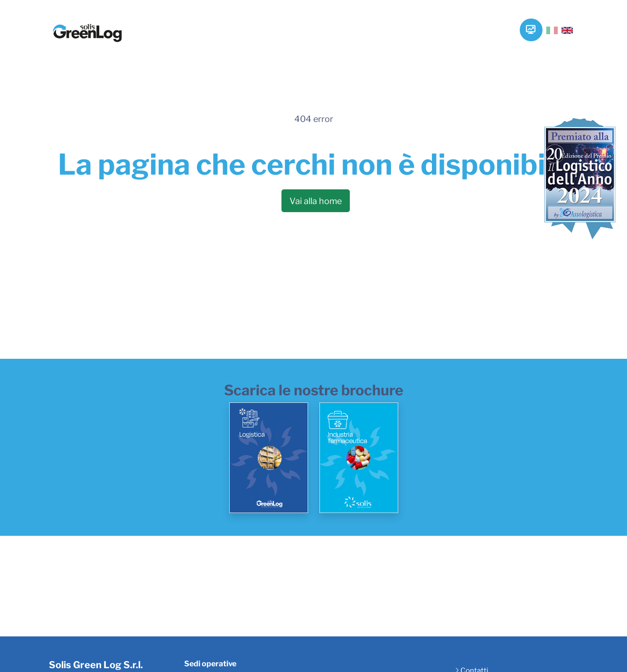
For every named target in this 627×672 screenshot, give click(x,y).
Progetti (435, 24)
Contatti (489, 24)
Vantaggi (380, 24)
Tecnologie (320, 24)
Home (159, 24)
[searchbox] (546, 32)
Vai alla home (316, 201)
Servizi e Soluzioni (257, 31)
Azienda (203, 24)
